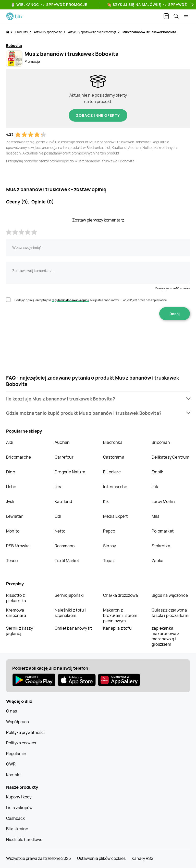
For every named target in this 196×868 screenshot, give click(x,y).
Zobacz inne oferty (98, 115)
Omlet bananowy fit (73, 628)
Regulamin (16, 754)
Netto (60, 531)
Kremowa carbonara (16, 613)
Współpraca (17, 722)
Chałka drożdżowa (120, 595)
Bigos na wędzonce (170, 595)
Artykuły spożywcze (48, 32)
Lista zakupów (19, 808)
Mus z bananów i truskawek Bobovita (149, 32)
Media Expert (115, 516)
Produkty (22, 32)
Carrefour (64, 457)
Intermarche (115, 487)
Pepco (109, 531)
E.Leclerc (112, 472)
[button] (98, 399)
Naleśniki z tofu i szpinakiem (70, 613)
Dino (11, 472)
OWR (11, 764)
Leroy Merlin (163, 501)
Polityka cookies (21, 743)
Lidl (58, 516)
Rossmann (65, 546)
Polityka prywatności (25, 732)
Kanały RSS (143, 858)
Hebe (11, 487)
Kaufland (63, 501)
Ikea (59, 487)
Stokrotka (161, 546)
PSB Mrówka (18, 546)
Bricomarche (19, 457)
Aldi (10, 442)
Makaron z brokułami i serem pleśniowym (120, 615)
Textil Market (67, 561)
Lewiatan (15, 516)
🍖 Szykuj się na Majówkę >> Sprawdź (147, 4)
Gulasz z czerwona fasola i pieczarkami (170, 613)
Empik (157, 472)
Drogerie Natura (70, 472)
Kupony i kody (19, 797)
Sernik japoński (69, 595)
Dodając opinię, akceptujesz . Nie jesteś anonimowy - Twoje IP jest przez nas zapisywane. (91, 300)
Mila (156, 516)
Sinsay (109, 546)
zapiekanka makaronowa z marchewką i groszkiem (165, 636)
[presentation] (98, 336)
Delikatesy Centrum (171, 457)
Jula (156, 487)
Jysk (10, 501)
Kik (106, 501)
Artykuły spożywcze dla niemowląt (92, 32)
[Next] (192, 5)
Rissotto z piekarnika (16, 598)
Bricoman (161, 442)
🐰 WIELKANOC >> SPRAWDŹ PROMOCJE (49, 4)
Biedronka (113, 442)
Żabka (157, 561)
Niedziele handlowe (24, 839)
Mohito (13, 531)
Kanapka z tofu (117, 628)
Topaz (109, 561)
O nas (11, 711)
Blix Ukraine (17, 829)
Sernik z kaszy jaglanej (20, 631)
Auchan (62, 442)
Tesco (12, 561)
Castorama (114, 457)
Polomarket (163, 531)
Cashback (15, 818)
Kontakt (13, 775)
